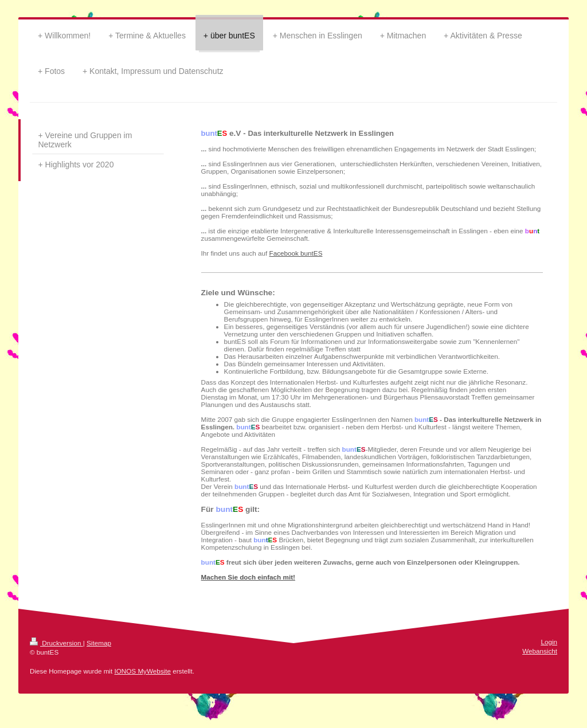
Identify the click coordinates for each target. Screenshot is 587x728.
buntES (311, 253)
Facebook (285, 253)
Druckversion (56, 643)
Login (549, 642)
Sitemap (99, 643)
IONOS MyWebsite (142, 671)
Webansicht (540, 651)
